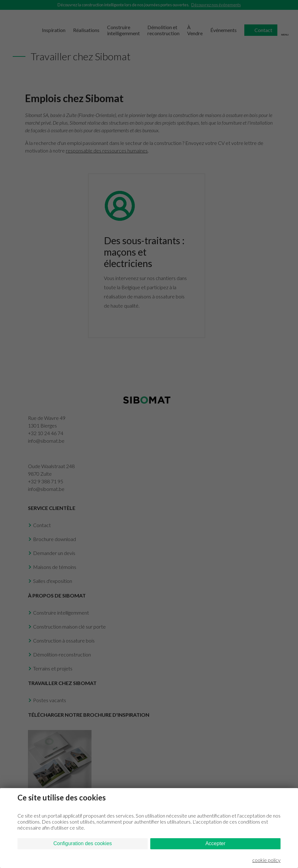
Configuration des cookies (83, 843)
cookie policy (266, 860)
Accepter (215, 843)
